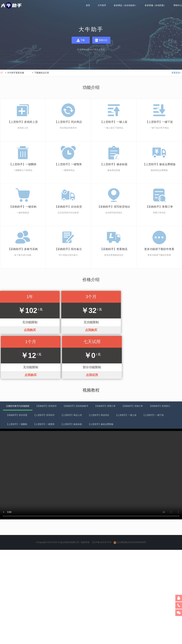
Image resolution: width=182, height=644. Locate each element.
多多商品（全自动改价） (125, 5)
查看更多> (176, 73)
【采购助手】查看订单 (105, 361)
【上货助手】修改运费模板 (101, 379)
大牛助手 (102, 5)
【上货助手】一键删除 (17, 379)
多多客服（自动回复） (155, 5)
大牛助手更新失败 (16, 73)
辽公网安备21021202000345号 (131, 497)
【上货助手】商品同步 (99, 370)
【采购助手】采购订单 (132, 361)
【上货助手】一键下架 (153, 370)
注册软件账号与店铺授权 (18, 361)
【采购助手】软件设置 (17, 370)
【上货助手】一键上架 (126, 370)
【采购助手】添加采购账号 (76, 361)
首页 (88, 5)
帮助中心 (178, 5)
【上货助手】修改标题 (71, 379)
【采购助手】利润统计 (160, 361)
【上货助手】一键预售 (44, 379)
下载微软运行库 (42, 73)
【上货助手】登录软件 (44, 370)
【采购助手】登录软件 (46, 361)
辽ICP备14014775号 (102, 497)
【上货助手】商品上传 (71, 370)
